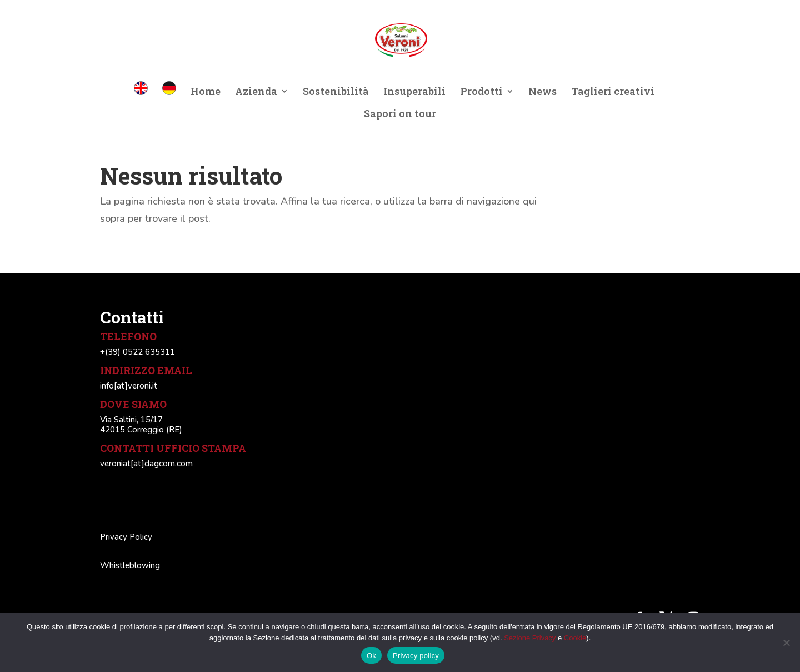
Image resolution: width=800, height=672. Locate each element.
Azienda (256, 93)
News (542, 93)
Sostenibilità (336, 93)
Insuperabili (414, 93)
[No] (786, 643)
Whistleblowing (130, 565)
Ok (371, 656)
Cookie (575, 638)
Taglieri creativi (613, 93)
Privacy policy (416, 656)
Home (206, 93)
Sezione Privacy (530, 638)
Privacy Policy (126, 537)
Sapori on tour (400, 115)
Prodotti (481, 93)
